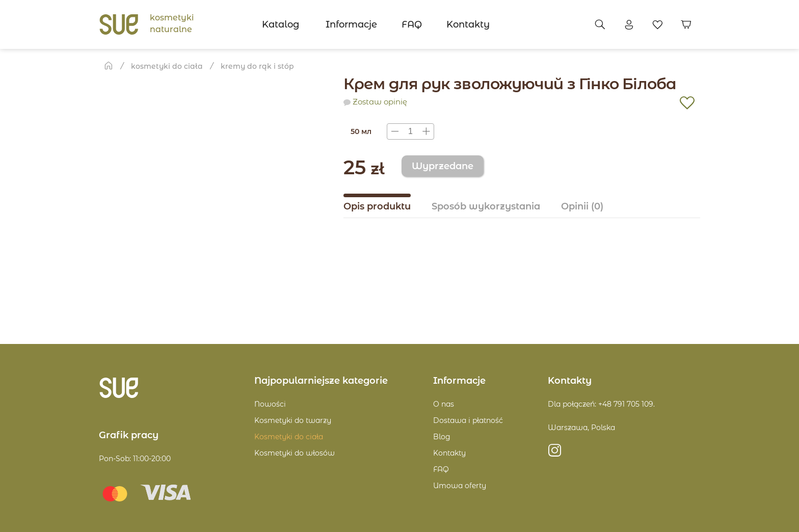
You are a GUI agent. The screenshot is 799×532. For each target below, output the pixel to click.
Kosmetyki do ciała (167, 66)
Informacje (351, 24)
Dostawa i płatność (468, 420)
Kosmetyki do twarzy (293, 420)
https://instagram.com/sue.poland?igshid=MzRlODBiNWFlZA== (555, 454)
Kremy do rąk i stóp (257, 66)
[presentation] (410, 131)
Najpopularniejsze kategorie (321, 381)
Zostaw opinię (380, 102)
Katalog (281, 24)
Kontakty (468, 24)
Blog (442, 437)
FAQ (412, 24)
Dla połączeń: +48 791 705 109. (601, 404)
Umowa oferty (460, 486)
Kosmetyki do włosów (295, 453)
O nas (444, 404)
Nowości (270, 404)
